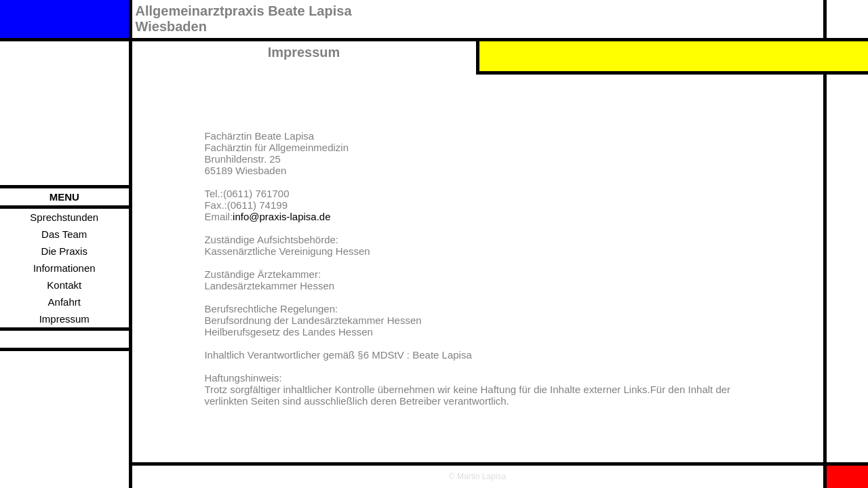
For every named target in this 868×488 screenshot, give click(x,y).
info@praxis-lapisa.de (281, 217)
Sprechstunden (64, 217)
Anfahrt (64, 302)
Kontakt (64, 285)
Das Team (64, 234)
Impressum (64, 319)
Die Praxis (64, 251)
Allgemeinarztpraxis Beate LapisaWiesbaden (244, 19)
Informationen (64, 268)
